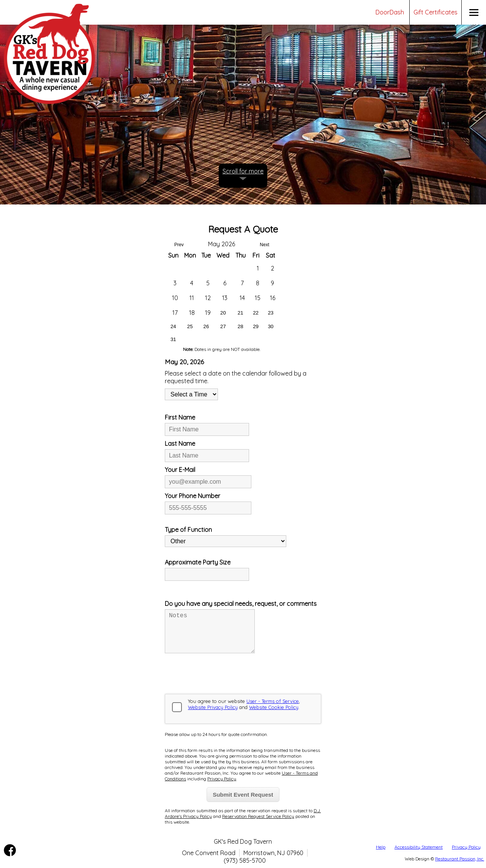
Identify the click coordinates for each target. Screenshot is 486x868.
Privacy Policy (466, 847)
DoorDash (390, 12)
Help (381, 847)
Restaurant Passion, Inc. (460, 859)
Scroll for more (243, 171)
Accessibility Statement (419, 847)
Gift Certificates (436, 12)
